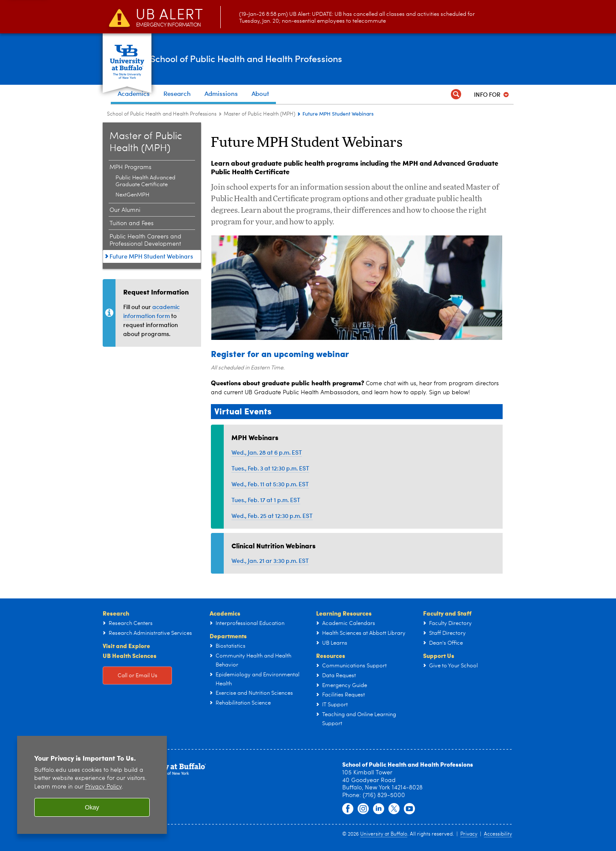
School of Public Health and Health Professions (300, 59)
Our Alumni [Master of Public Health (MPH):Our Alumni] (125, 210)
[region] (92, 785)
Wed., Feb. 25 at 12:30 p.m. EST (272, 516)
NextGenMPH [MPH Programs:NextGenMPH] (132, 195)
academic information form (151, 311)
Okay (92, 807)
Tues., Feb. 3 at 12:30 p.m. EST (270, 468)
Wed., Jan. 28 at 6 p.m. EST (267, 452)
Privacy (469, 834)
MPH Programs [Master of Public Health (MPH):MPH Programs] (130, 167)
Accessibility (498, 834)
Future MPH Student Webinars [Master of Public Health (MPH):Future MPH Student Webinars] (151, 256)
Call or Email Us (138, 676)
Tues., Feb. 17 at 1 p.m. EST (266, 500)
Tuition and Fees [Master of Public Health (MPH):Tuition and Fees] (132, 223)
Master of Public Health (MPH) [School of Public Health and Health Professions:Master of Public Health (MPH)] (259, 114)
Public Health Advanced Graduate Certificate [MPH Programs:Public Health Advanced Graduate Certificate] (145, 181)
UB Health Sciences (130, 655)
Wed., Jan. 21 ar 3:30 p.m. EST (270, 561)
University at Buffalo (384, 834)
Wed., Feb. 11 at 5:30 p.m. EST (270, 484)
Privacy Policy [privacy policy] (103, 787)
